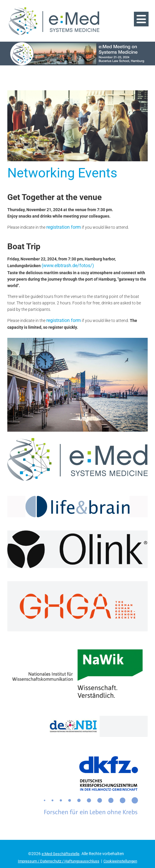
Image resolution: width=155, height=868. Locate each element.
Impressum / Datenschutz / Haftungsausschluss (57, 849)
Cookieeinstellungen (124, 849)
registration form (62, 218)
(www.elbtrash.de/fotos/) (65, 255)
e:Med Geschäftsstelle (61, 842)
